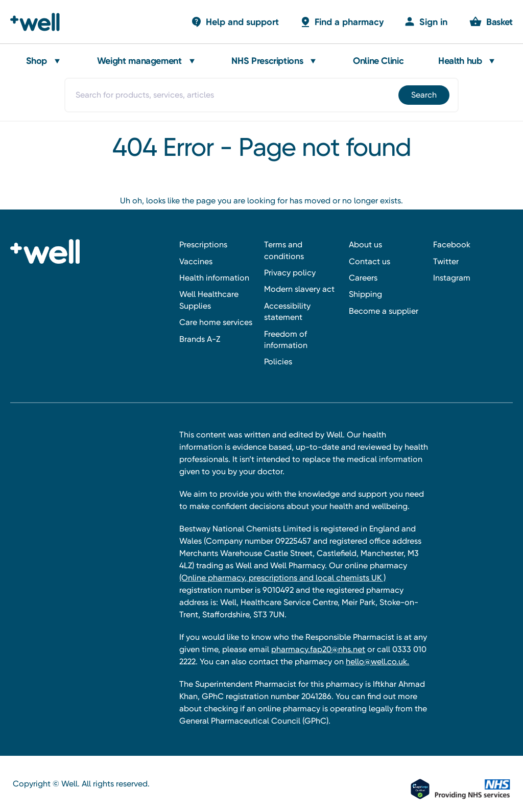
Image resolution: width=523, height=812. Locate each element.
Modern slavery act (299, 289)
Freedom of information (286, 340)
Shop (37, 61)
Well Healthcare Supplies (209, 300)
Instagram (452, 278)
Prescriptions (203, 245)
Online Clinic (378, 61)
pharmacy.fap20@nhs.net (318, 649)
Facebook (452, 245)
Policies (278, 362)
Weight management (139, 61)
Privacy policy (290, 273)
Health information (214, 278)
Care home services (216, 322)
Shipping (365, 294)
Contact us (370, 261)
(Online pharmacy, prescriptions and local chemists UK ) (282, 578)
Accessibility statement (287, 311)
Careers (363, 278)
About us (365, 245)
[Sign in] (426, 22)
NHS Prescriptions (267, 61)
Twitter (446, 261)
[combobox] (261, 95)
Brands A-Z (200, 339)
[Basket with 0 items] (235, 22)
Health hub (460, 61)
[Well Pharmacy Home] (40, 22)
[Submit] (423, 95)
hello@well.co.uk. (377, 662)
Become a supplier (384, 311)
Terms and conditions (284, 250)
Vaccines (196, 261)
